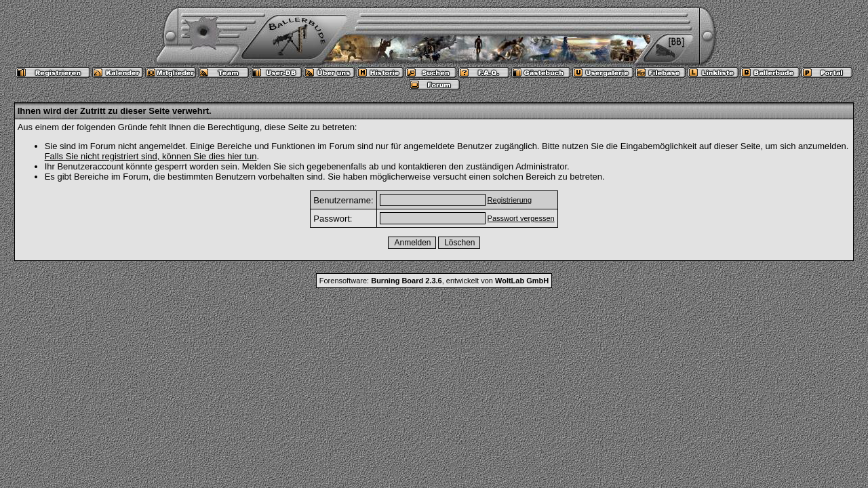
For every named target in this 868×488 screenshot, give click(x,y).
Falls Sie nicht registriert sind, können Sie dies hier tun (151, 156)
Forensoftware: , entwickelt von (434, 281)
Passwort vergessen (521, 218)
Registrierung (510, 200)
